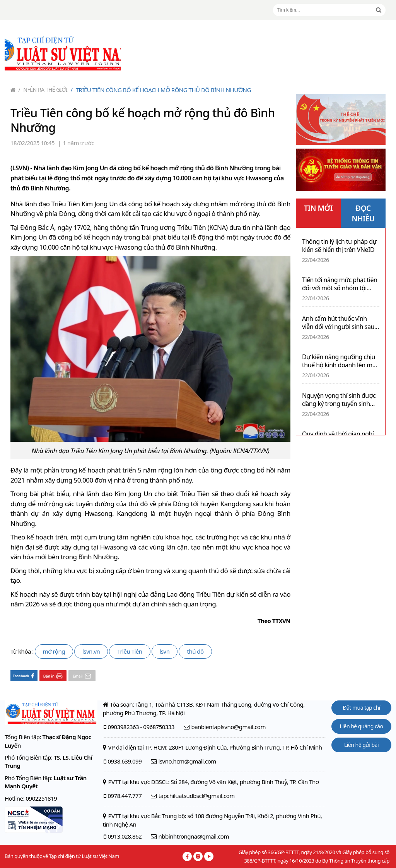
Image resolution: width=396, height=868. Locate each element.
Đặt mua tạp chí (361, 708)
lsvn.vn (91, 651)
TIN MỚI (318, 208)
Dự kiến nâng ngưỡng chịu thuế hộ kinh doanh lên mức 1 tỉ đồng (341, 361)
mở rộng (54, 651)
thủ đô (195, 651)
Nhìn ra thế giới (43, 90)
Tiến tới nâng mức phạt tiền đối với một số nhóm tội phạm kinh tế (340, 284)
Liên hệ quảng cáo (362, 726)
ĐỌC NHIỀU (363, 213)
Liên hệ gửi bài (361, 745)
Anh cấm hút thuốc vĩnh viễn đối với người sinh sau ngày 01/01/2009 (338, 323)
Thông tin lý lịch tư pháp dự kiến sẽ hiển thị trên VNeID (339, 246)
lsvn (165, 651)
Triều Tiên (130, 651)
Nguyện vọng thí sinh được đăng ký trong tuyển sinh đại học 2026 (339, 400)
